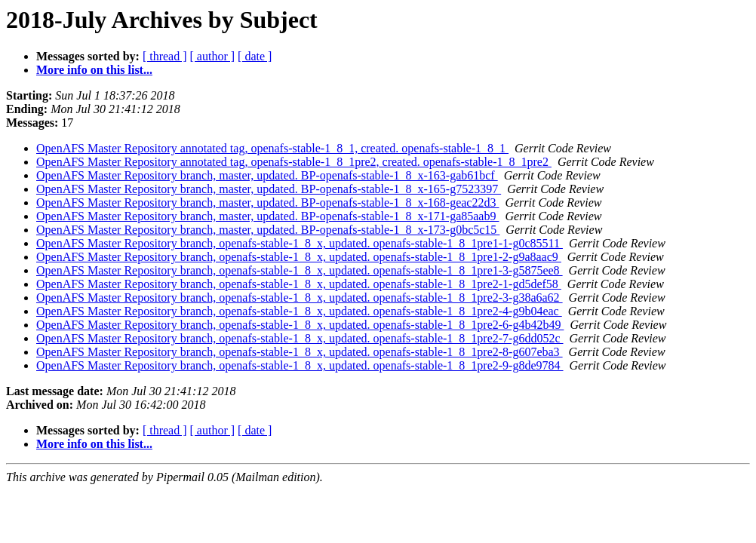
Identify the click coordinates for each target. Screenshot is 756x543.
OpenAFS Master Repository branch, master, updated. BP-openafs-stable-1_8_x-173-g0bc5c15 (268, 230)
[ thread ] (165, 56)
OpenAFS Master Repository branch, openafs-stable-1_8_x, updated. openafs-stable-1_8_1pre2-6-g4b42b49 (300, 325)
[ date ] (255, 56)
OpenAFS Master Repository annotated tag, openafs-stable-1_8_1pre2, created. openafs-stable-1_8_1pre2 (294, 162)
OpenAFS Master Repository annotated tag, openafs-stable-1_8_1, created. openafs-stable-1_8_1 (272, 148)
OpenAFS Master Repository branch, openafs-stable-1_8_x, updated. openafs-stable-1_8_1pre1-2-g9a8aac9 (299, 257)
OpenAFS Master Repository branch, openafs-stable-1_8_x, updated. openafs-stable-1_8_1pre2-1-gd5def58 (299, 284)
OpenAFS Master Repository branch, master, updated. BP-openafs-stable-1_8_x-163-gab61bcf (267, 175)
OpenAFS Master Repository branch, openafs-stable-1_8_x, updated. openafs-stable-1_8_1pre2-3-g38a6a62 (300, 298)
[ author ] (213, 56)
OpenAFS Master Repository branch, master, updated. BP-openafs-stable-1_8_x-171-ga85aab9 (267, 216)
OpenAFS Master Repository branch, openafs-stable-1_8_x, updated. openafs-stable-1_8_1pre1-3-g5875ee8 (300, 270)
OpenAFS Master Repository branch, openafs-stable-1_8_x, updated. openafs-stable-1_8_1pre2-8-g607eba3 (300, 352)
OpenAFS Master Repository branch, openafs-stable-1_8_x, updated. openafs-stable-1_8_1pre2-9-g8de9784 (300, 365)
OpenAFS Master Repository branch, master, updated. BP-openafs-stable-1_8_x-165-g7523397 (269, 189)
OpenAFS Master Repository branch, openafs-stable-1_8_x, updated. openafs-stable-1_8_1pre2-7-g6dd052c (300, 338)
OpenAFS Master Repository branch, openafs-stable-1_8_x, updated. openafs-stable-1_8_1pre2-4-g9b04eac (299, 311)
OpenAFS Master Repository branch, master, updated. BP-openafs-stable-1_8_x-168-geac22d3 (267, 202)
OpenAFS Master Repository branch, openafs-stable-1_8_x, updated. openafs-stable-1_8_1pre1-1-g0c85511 (300, 243)
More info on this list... (94, 70)
